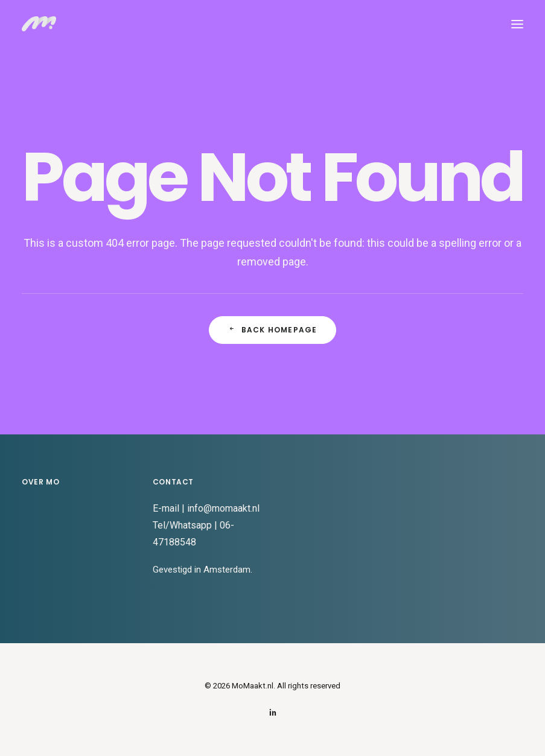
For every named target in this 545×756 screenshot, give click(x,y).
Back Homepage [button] (273, 330)
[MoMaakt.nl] (39, 24)
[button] (517, 24)
